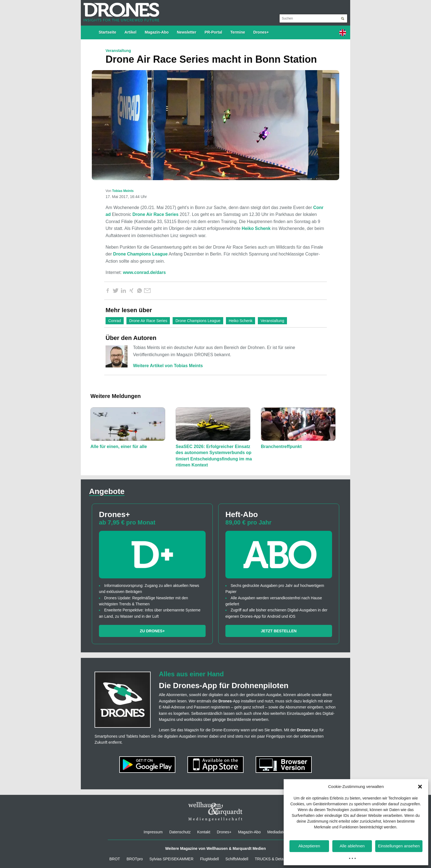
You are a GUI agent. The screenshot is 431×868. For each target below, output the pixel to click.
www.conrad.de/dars (144, 272)
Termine (238, 32)
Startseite (107, 32)
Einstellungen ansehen (399, 846)
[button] (420, 787)
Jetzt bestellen (279, 631)
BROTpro (135, 859)
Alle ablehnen (352, 846)
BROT (115, 859)
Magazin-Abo (157, 32)
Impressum (153, 832)
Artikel (131, 32)
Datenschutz (180, 832)
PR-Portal (213, 32)
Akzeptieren (309, 846)
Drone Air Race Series (155, 214)
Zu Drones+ (152, 631)
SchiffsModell (237, 859)
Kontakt (204, 832)
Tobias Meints (123, 191)
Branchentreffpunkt (281, 447)
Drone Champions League (140, 254)
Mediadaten (277, 832)
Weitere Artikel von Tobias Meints (168, 366)
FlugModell (209, 859)
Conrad (115, 321)
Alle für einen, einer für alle (119, 447)
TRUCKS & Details (271, 859)
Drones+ (261, 32)
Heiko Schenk (256, 228)
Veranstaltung (272, 321)
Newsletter (187, 32)
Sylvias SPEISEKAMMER (172, 859)
